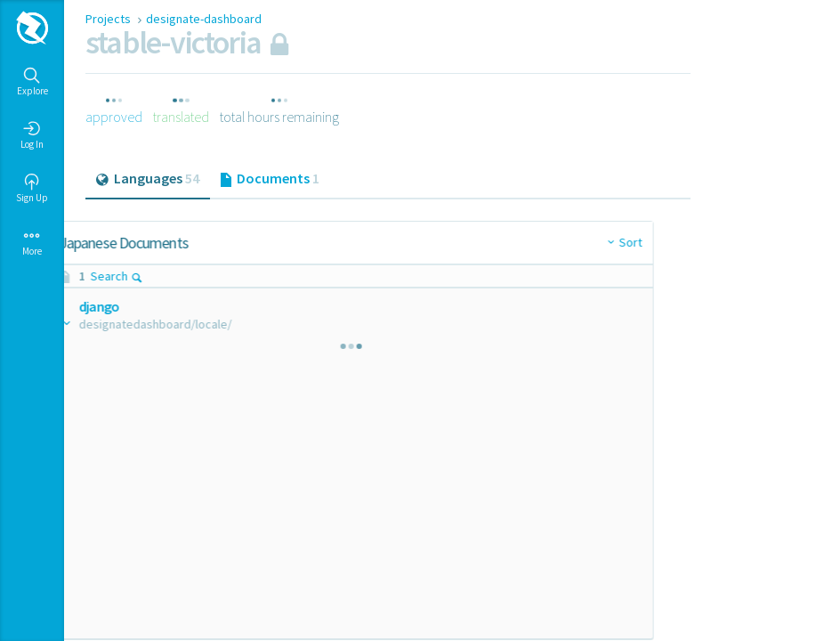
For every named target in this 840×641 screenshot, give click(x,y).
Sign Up (32, 189)
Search (160, 276)
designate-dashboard (204, 19)
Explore (32, 82)
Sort (366, 242)
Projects (109, 19)
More (32, 242)
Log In (32, 135)
